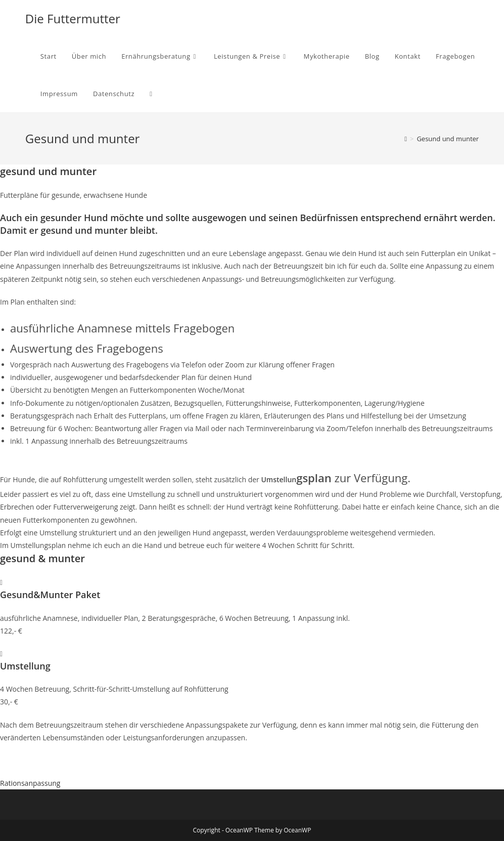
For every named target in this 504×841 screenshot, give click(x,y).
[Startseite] (406, 139)
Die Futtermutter (73, 18)
